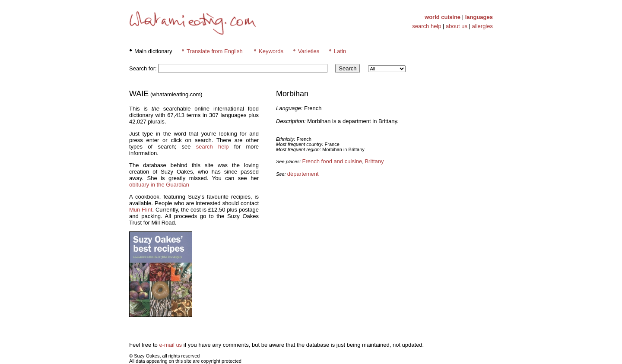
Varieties (309, 51)
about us (457, 26)
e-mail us (170, 345)
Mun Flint (141, 210)
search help (427, 26)
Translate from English (215, 51)
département (303, 174)
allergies (482, 26)
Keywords (271, 51)
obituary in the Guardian (159, 185)
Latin (340, 51)
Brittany (374, 161)
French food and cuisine (332, 161)
